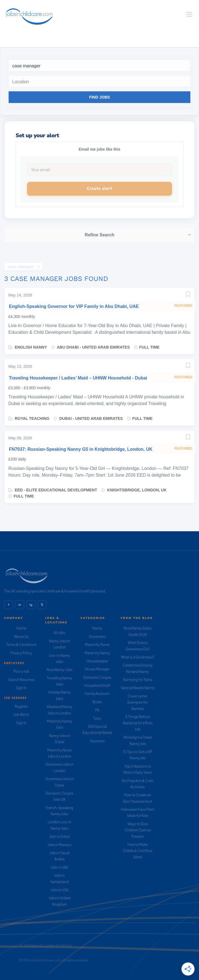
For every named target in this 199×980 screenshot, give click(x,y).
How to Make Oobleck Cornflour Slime (138, 851)
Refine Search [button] (99, 235)
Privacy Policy (21, 653)
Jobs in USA (60, 890)
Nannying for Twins (137, 680)
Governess (97, 637)
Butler (97, 702)
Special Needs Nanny (137, 688)
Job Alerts (21, 715)
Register (21, 706)
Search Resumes (21, 680)
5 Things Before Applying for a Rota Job (138, 723)
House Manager (97, 669)
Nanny (97, 628)
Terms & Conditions (21, 645)
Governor (97, 741)
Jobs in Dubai (60, 836)
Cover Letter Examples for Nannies (138, 702)
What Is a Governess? (138, 657)
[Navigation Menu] (189, 14)
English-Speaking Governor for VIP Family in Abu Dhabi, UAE (74, 306)
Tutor (97, 718)
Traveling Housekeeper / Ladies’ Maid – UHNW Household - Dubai (78, 378)
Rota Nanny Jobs (59, 670)
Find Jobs (99, 97)
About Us (21, 637)
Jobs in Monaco (59, 845)
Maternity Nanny (97, 653)
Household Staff (97, 686)
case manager (21, 267)
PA (97, 710)
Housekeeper (97, 661)
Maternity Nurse (97, 645)
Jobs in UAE (59, 867)
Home (21, 628)
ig (31, 605)
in (20, 605)
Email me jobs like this (99, 149)
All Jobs (60, 633)
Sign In (21, 688)
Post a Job (21, 671)
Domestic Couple (97, 678)
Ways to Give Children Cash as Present (137, 830)
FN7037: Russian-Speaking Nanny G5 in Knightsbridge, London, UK (81, 449)
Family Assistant (97, 694)
